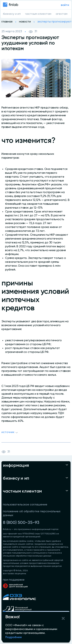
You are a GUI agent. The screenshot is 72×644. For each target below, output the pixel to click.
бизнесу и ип (12, 14)
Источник (10, 433)
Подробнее (14, 637)
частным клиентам (38, 14)
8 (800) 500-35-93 (21, 523)
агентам (62, 14)
